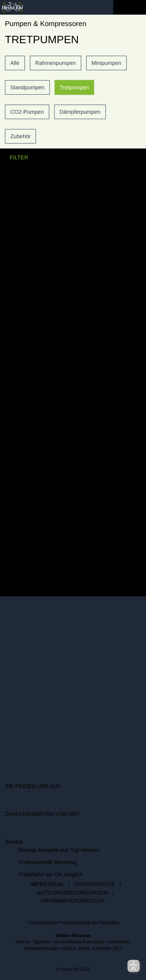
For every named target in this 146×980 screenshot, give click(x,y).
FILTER (14, 158)
